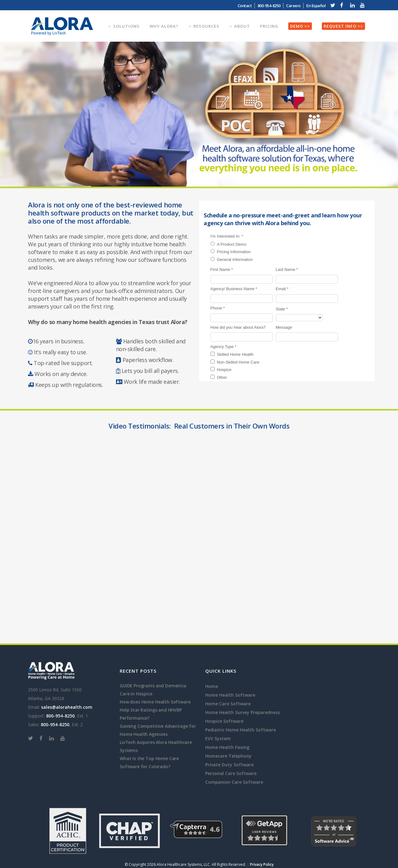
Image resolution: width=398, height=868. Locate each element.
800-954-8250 (269, 6)
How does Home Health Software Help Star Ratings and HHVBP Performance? (155, 710)
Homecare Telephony (228, 756)
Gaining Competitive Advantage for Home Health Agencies (158, 730)
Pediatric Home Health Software (241, 730)
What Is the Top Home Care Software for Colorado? (149, 762)
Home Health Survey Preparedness (243, 712)
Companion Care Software (234, 782)
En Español (316, 6)
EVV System (218, 738)
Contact (245, 6)
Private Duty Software (229, 765)
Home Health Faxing (227, 747)
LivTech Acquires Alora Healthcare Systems (156, 746)
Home (212, 686)
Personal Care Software (231, 773)
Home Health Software (230, 695)
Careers (293, 6)
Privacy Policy (262, 864)
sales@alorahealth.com (67, 707)
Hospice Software (224, 721)
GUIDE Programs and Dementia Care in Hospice (153, 690)
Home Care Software (228, 704)
